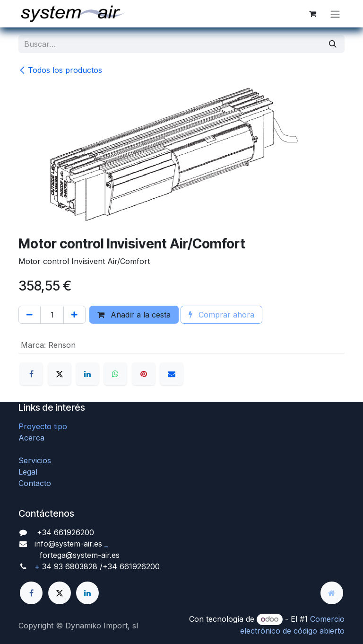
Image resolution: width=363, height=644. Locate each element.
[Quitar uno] (30, 315)
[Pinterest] (144, 374)
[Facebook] (31, 374)
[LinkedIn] (87, 374)
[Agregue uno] (74, 315)
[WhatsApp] (115, 374)
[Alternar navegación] (335, 14)
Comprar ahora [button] (221, 315)
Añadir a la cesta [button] (134, 315)
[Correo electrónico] (172, 374)
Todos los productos (60, 70)
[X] (60, 374)
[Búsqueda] (333, 44)
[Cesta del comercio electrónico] (312, 14)
